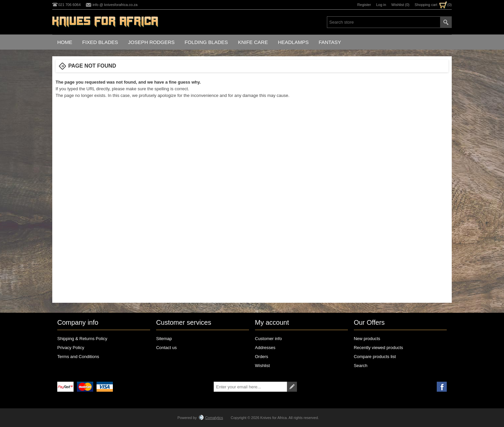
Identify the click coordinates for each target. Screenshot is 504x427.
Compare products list (375, 357)
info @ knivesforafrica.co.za (115, 5)
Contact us (166, 348)
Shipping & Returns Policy (82, 339)
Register (364, 5)
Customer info (268, 339)
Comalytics (211, 418)
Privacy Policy (71, 348)
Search (361, 366)
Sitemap (164, 339)
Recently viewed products (378, 348)
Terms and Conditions (78, 357)
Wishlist (262, 366)
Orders (262, 357)
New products (367, 339)
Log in (381, 5)
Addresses (265, 348)
